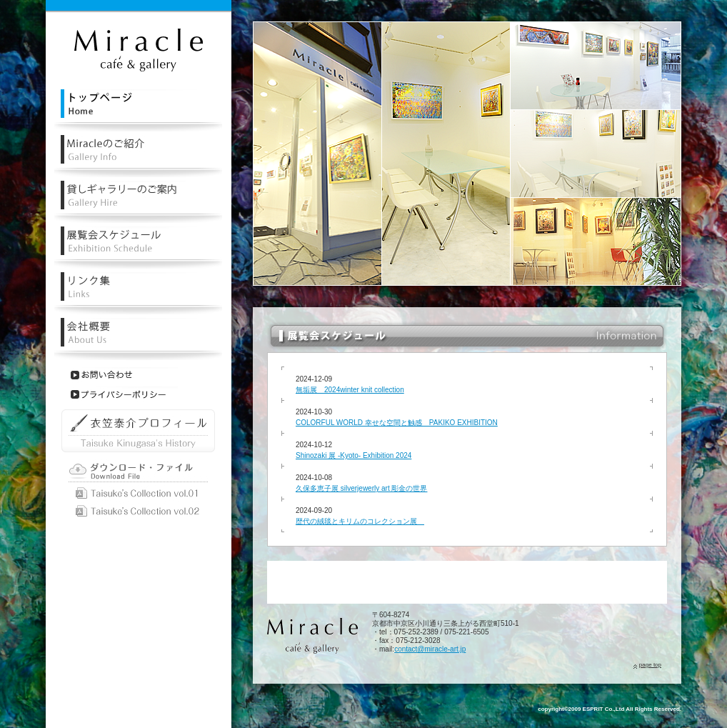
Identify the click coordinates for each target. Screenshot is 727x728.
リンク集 (138, 293)
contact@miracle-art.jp (430, 649)
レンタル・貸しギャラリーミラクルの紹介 (138, 156)
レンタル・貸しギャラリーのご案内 (138, 202)
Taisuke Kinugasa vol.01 (138, 493)
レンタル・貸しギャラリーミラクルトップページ (138, 110)
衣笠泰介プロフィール (138, 431)
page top (650, 665)
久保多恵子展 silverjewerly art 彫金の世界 (361, 488)
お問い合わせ (124, 375)
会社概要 (138, 339)
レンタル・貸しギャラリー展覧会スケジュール (138, 248)
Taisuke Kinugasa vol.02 (138, 511)
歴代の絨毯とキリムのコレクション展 (360, 521)
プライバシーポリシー (124, 394)
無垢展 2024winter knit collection (350, 390)
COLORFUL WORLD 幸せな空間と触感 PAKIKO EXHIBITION (397, 423)
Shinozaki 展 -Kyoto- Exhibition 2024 (354, 455)
